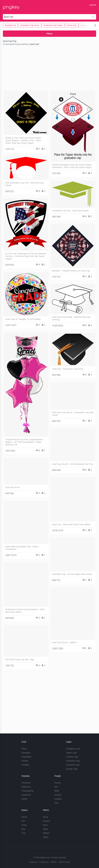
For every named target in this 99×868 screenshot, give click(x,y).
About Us (33, 862)
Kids (56, 803)
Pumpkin (25, 765)
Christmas (26, 783)
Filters (49, 34)
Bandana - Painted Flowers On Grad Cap (71, 271)
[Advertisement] (49, 69)
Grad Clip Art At (12, 487)
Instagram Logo (73, 749)
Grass (24, 825)
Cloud (24, 817)
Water (46, 829)
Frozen (58, 783)
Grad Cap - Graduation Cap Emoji (68, 369)
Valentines (26, 795)
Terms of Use (64, 862)
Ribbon (46, 833)
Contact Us (44, 862)
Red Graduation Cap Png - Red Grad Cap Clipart (25, 184)
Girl (56, 787)
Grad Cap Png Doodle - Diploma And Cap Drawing (71, 318)
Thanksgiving (28, 791)
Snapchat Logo (73, 765)
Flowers (46, 821)
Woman (58, 795)
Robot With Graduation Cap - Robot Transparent (22, 548)
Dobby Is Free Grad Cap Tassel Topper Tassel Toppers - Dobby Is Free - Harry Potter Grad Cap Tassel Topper (23, 140)
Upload (93, 5)
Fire (23, 821)
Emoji (45, 817)
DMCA (54, 862)
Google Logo (72, 769)
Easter (24, 799)
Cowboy (58, 799)
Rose (45, 825)
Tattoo (46, 837)
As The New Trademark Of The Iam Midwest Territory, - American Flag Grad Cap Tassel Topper (26, 256)
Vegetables (27, 757)
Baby (57, 791)
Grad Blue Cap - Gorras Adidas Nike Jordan (72, 574)
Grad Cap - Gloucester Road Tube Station (71, 524)
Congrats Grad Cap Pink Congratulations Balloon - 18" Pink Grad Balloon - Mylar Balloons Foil (24, 442)
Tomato (25, 761)
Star (23, 829)
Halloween (26, 787)
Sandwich (26, 753)
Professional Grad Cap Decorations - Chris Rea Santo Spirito (25, 611)
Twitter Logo (71, 753)
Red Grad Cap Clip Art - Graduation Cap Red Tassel (73, 414)
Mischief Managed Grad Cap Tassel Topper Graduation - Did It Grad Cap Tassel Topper (72, 166)
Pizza (24, 749)
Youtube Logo (72, 757)
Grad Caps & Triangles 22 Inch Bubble (23, 319)
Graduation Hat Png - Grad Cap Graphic (70, 211)
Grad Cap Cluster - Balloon (64, 642)
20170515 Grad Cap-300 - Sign (20, 660)
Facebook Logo (73, 761)
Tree (24, 833)
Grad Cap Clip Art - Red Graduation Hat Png (72, 464)
